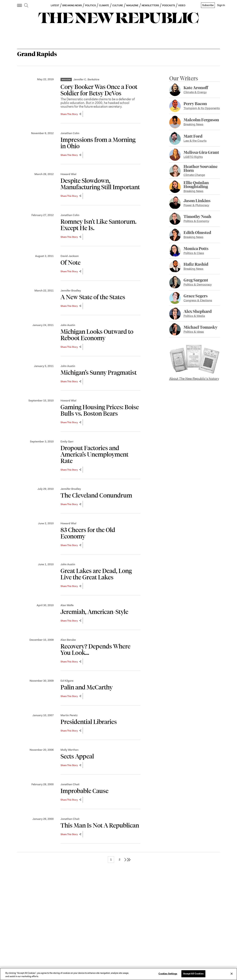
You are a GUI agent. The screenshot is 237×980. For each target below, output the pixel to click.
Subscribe (208, 5)
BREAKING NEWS (72, 5)
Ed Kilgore (67, 681)
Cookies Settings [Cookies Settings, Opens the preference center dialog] (168, 974)
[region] (118, 974)
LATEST (55, 5)
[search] (26, 6)
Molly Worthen (70, 750)
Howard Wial (68, 174)
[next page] (125, 859)
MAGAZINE (132, 5)
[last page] (129, 859)
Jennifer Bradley (71, 291)
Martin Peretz (69, 715)
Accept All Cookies (193, 974)
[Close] (232, 974)
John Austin (68, 325)
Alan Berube (68, 640)
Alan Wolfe (67, 605)
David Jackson (70, 256)
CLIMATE (104, 5)
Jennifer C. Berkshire (86, 79)
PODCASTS (169, 5)
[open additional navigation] (20, 5)
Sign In (221, 5)
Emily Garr (67, 441)
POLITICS (90, 5)
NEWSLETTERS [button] (150, 5)
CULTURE (118, 5)
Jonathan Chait (70, 784)
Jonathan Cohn (70, 133)
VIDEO (182, 5)
